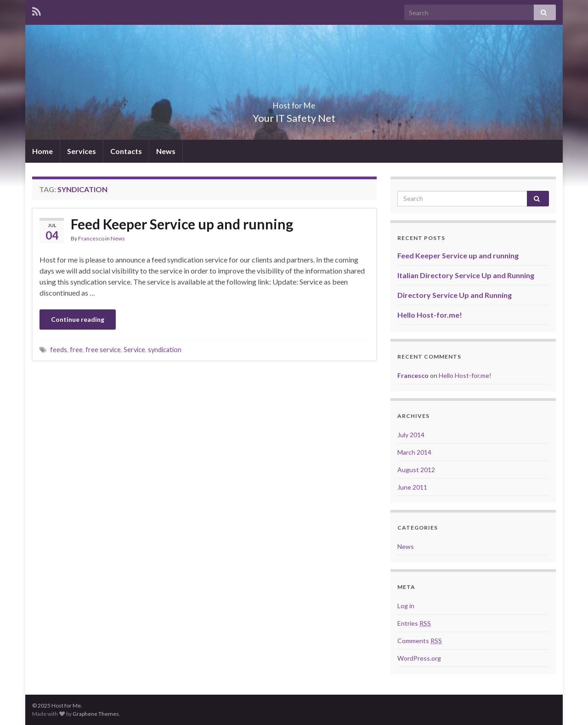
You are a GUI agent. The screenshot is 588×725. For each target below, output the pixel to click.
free (76, 350)
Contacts (126, 151)
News (166, 151)
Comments (420, 641)
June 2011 (412, 487)
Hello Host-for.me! (430, 315)
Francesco (91, 238)
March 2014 (414, 452)
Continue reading (78, 319)
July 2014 (411, 435)
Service (134, 350)
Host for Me (294, 103)
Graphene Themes (96, 714)
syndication (165, 350)
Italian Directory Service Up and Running (466, 275)
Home (42, 151)
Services (82, 151)
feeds (59, 350)
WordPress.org (419, 658)
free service (103, 350)
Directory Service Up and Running (455, 295)
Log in (406, 606)
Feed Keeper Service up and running (182, 224)
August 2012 (416, 470)
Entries (414, 623)
